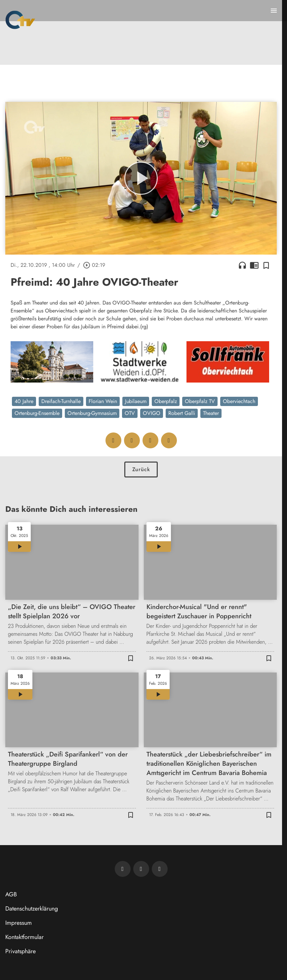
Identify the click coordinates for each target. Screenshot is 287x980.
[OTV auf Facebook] (141, 869)
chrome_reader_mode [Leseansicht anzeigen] (254, 265)
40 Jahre (24, 401)
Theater (211, 413)
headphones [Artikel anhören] (242, 265)
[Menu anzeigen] (274, 11)
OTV (130, 413)
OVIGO (152, 413)
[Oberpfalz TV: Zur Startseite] (20, 20)
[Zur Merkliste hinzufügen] (266, 265)
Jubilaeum (136, 401)
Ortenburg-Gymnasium (92, 413)
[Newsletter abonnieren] (123, 869)
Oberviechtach (239, 401)
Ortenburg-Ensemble (37, 413)
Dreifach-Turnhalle (61, 401)
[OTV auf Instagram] (160, 869)
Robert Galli (182, 413)
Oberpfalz (166, 401)
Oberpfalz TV (200, 401)
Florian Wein (103, 401)
